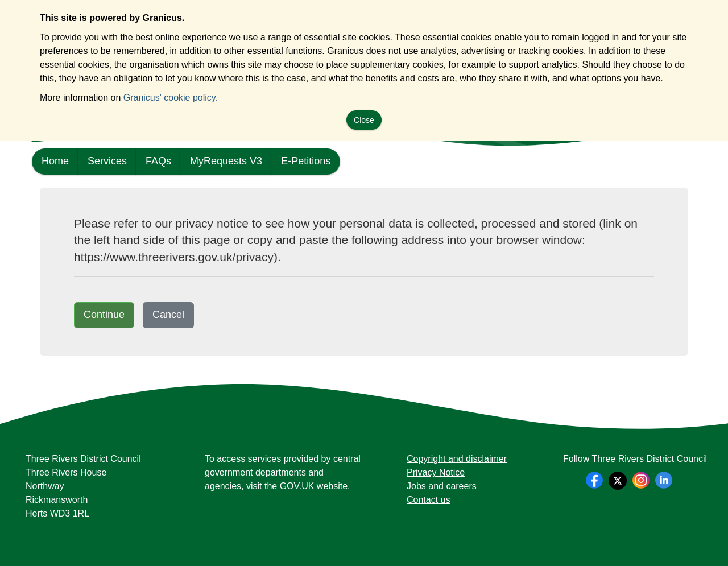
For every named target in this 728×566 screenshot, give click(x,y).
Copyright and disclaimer (457, 459)
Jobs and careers (442, 486)
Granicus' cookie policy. (171, 98)
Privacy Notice (436, 472)
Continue (104, 315)
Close (364, 120)
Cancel (168, 315)
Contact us (428, 500)
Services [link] (107, 161)
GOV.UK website (314, 486)
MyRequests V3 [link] (226, 161)
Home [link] (55, 161)
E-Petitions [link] (306, 161)
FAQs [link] (158, 161)
